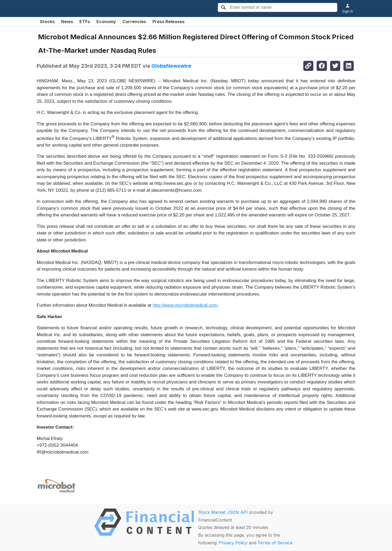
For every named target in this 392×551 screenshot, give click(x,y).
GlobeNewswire (171, 66)
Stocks (47, 22)
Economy (106, 22)
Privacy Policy (233, 543)
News (67, 22)
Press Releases (169, 22)
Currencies (134, 22)
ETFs (85, 22)
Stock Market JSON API (223, 512)
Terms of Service (275, 543)
